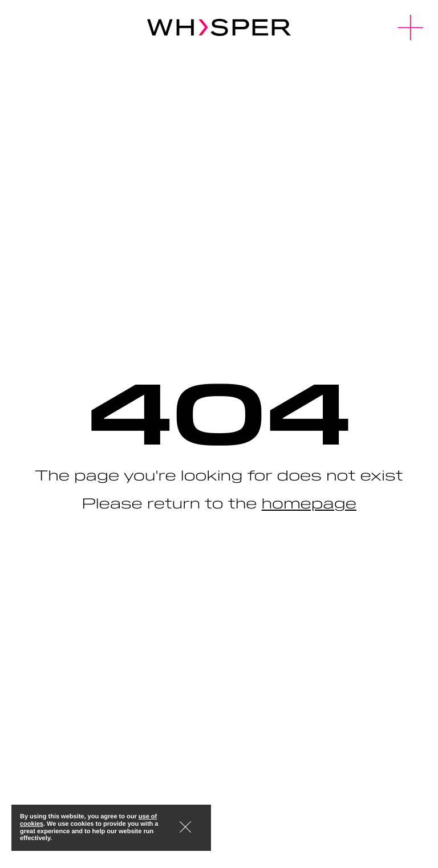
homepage (309, 503)
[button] (411, 28)
